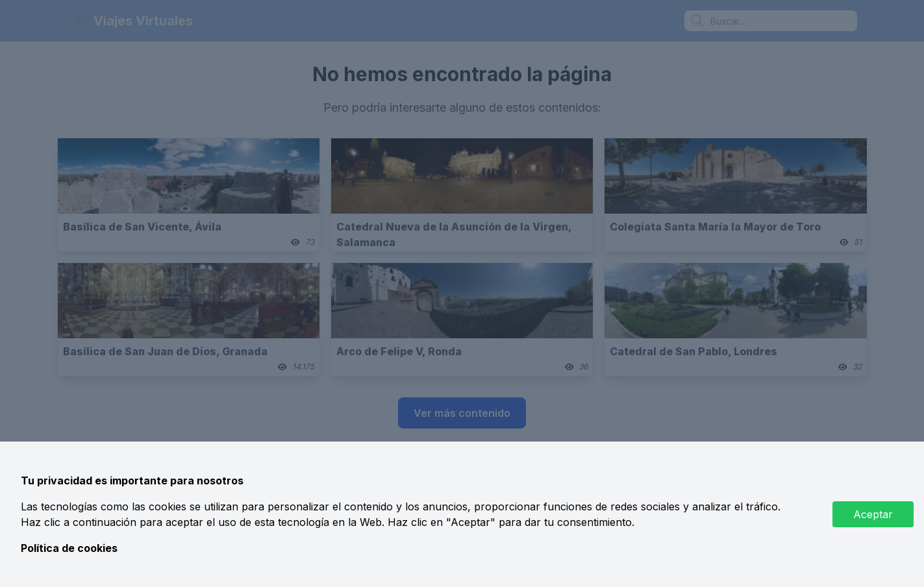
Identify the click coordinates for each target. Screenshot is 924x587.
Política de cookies (69, 548)
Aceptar (873, 514)
